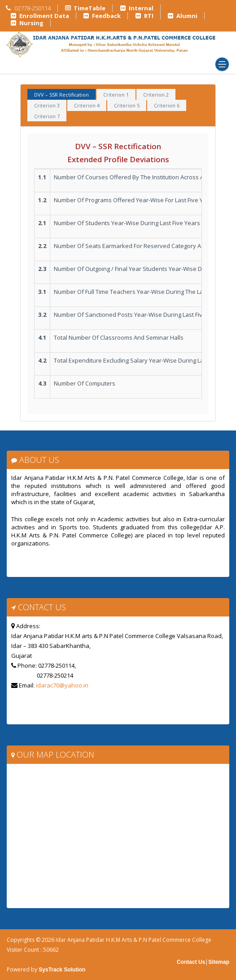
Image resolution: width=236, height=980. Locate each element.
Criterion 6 (167, 105)
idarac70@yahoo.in (62, 685)
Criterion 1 (116, 95)
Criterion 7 (47, 116)
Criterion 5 (127, 105)
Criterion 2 (156, 95)
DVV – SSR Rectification (61, 95)
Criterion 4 (87, 105)
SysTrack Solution (61, 970)
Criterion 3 (47, 105)
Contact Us (191, 962)
